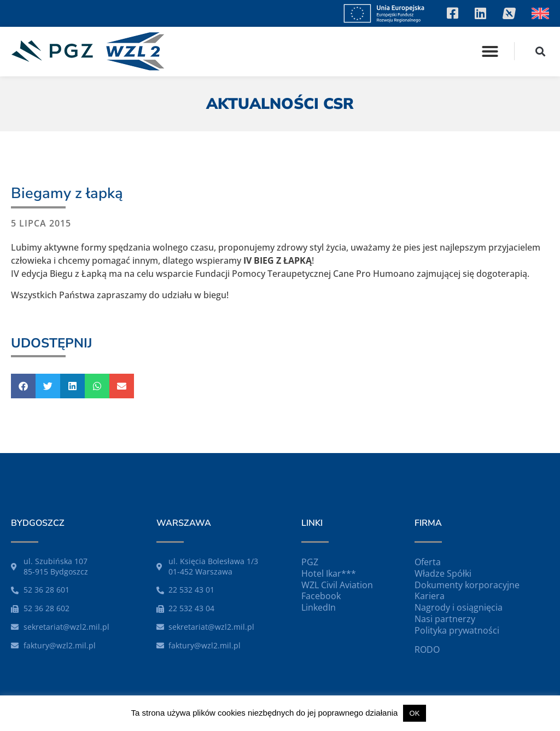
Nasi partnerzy (445, 619)
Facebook (321, 596)
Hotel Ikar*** (329, 573)
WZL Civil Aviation (337, 585)
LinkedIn (319, 607)
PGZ (310, 562)
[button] (490, 51)
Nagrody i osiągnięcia (459, 607)
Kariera (430, 596)
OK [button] (415, 713)
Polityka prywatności (457, 630)
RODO (427, 649)
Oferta (428, 562)
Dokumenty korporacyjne (467, 585)
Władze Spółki (443, 573)
